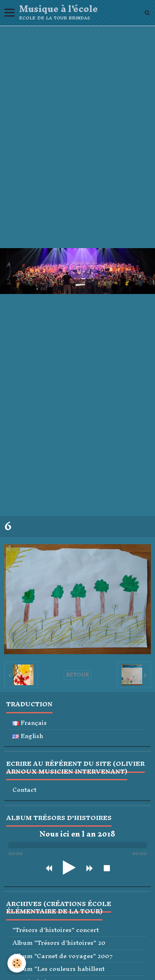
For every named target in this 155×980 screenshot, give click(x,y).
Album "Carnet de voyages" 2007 (63, 956)
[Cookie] (17, 963)
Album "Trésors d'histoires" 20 (59, 943)
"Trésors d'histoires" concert (56, 930)
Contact (24, 790)
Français (30, 723)
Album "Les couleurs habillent (58, 969)
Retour (77, 675)
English (28, 736)
